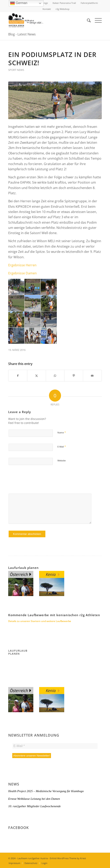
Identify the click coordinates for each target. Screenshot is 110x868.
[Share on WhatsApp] (55, 376)
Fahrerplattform (89, 3)
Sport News (16, 70)
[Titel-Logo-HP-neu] (46, 20)
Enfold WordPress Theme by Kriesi (68, 858)
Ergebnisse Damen (22, 273)
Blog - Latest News (22, 34)
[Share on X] (37, 376)
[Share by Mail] (92, 376)
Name (62, 432)
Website (62, 460)
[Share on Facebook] (18, 376)
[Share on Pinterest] (74, 376)
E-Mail (62, 446)
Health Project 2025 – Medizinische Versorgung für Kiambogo (46, 791)
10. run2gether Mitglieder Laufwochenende (35, 806)
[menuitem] (64, 3)
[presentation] (39, 481)
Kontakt (47, 9)
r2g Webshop (63, 9)
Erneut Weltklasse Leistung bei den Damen (34, 799)
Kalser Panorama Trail (64, 3)
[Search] (87, 20)
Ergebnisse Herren (22, 265)
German (19, 3)
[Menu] (96, 20)
